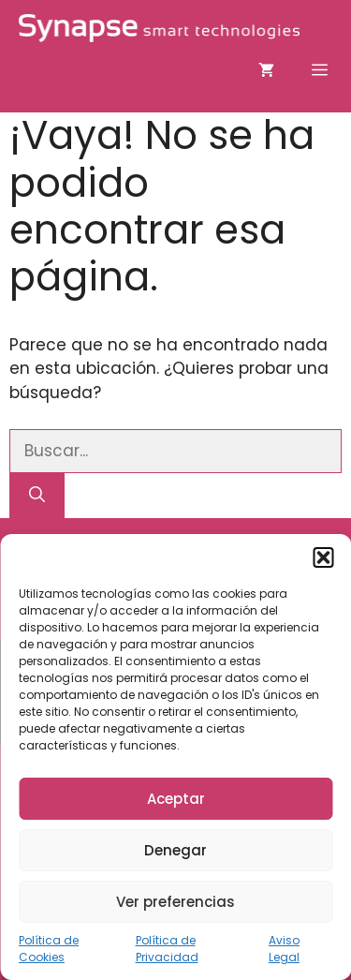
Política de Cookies (49, 949)
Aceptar (176, 799)
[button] (323, 557)
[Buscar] (37, 496)
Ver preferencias (175, 902)
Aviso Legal (284, 949)
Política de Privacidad (167, 949)
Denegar (175, 850)
